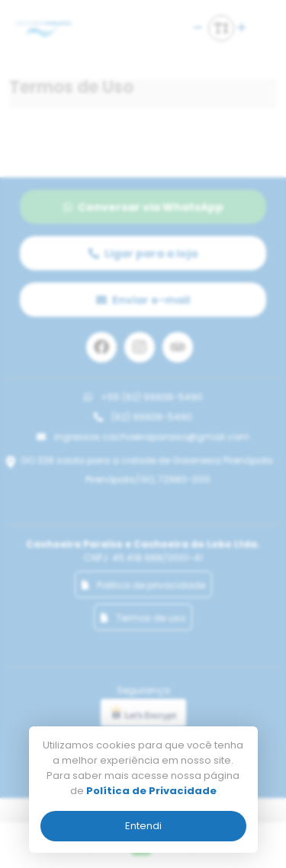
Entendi (143, 826)
